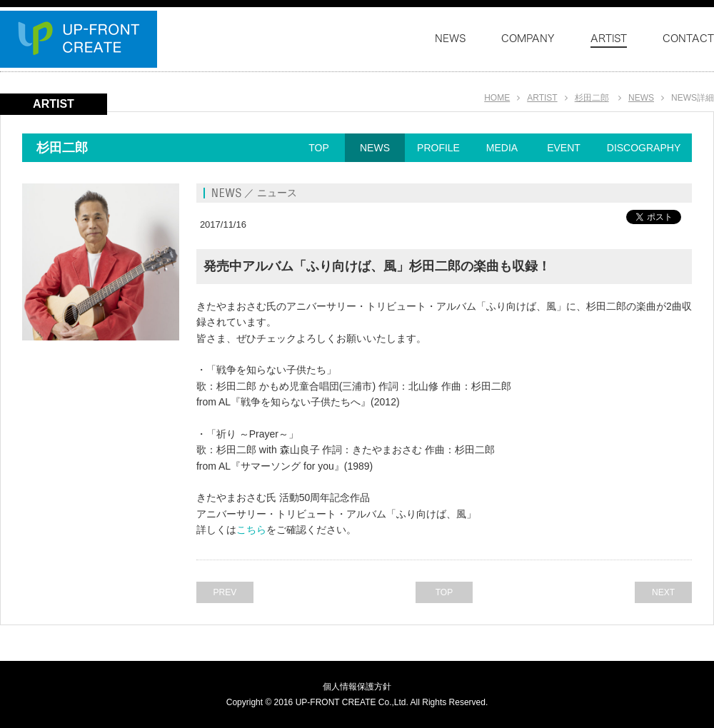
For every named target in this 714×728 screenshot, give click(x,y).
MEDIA (502, 148)
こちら (251, 530)
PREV (225, 592)
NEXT (663, 592)
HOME (497, 98)
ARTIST (542, 98)
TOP (319, 148)
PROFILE (438, 148)
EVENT (564, 148)
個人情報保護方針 (357, 687)
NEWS (641, 98)
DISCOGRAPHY (644, 148)
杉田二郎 (592, 98)
